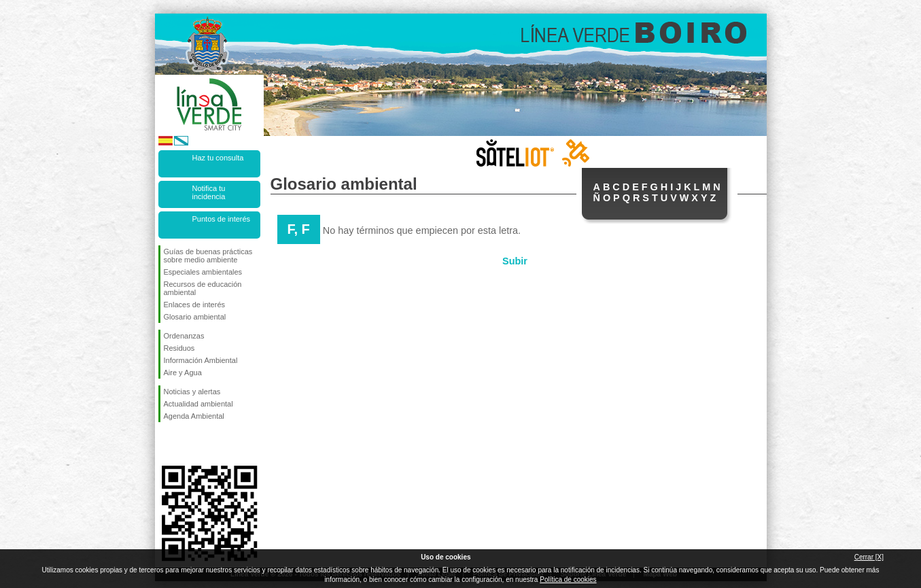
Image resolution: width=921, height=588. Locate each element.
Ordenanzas (184, 336)
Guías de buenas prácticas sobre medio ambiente (208, 256)
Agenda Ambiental (194, 416)
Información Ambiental (201, 360)
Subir (515, 261)
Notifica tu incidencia (209, 192)
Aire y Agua (183, 373)
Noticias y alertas (192, 392)
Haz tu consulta (218, 158)
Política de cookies (568, 580)
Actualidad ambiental (198, 404)
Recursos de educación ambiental (203, 288)
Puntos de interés (222, 219)
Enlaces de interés (195, 305)
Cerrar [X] (869, 557)
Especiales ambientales (203, 272)
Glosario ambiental (195, 317)
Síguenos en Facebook (167, 444)
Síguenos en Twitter (189, 444)
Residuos (179, 348)
